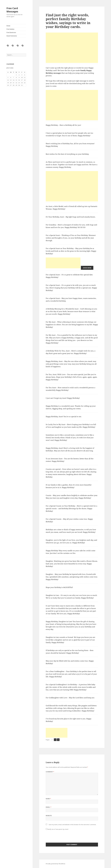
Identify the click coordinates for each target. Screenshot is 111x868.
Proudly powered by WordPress (55, 864)
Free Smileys (10, 29)
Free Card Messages (12, 10)
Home (8, 26)
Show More (87, 268)
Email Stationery (12, 36)
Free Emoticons (11, 32)
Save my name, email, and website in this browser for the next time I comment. (72, 825)
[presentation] (62, 836)
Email (49, 807)
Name (48, 799)
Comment (50, 772)
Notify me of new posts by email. (58, 829)
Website (49, 816)
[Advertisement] (72, 48)
